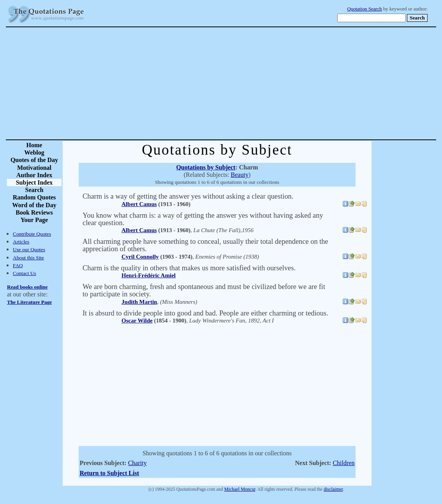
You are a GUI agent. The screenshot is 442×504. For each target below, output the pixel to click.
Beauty (240, 175)
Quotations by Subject (206, 167)
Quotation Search (365, 9)
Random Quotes (34, 197)
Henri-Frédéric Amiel (149, 275)
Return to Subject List (109, 473)
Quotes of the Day (34, 160)
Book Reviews (34, 212)
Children (343, 463)
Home (34, 145)
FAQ (18, 265)
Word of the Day (34, 205)
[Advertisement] (248, 83)
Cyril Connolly (140, 257)
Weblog (34, 152)
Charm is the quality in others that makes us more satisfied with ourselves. (189, 268)
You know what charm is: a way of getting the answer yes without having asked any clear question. (203, 219)
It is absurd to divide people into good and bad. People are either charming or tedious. (205, 313)
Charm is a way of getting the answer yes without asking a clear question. (188, 196)
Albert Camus (139, 204)
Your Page (34, 220)
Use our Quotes (29, 249)
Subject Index (34, 182)
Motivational (34, 168)
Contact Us (25, 273)
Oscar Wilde (137, 321)
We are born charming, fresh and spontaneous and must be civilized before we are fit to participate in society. (204, 290)
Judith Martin (139, 302)
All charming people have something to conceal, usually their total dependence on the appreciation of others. (205, 245)
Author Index (34, 175)
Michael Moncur (240, 489)
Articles (21, 242)
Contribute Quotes (32, 234)
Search (34, 190)
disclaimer (333, 489)
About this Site (28, 258)
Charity (137, 463)
